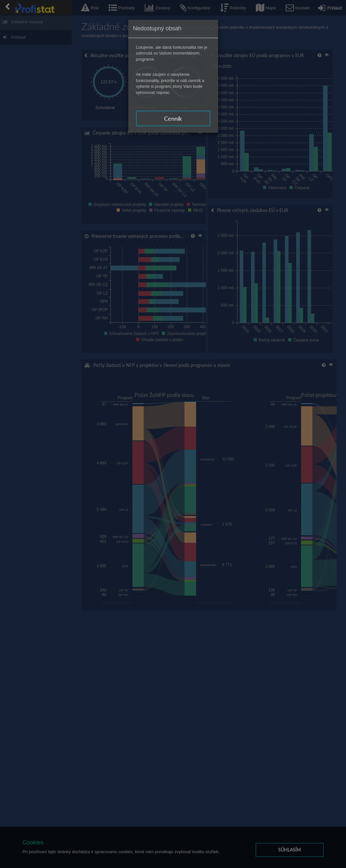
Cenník (173, 118)
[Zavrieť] (211, 27)
